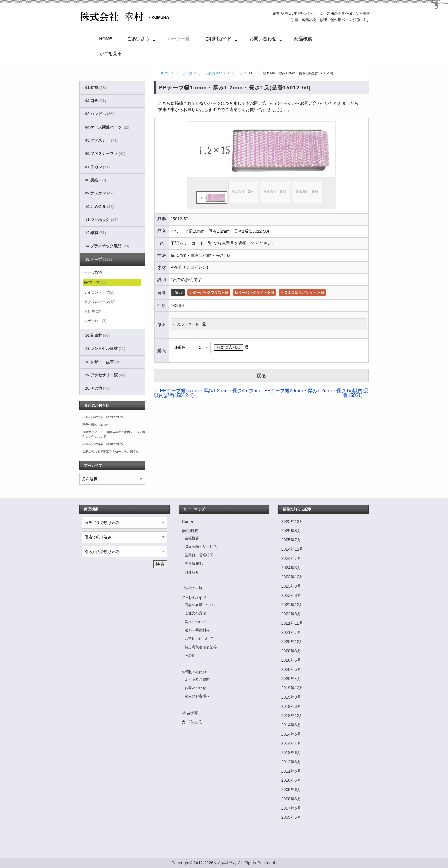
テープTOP (93, 273)
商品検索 (303, 39)
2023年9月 (291, 586)
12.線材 (96, 233)
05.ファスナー (101, 140)
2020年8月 (291, 651)
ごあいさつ (138, 39)
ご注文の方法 (195, 613)
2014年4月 (291, 743)
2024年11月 (292, 549)
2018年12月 (292, 716)
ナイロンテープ (100, 292)
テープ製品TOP (210, 73)
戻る (261, 376)
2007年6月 (291, 808)
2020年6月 (291, 660)
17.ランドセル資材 (105, 349)
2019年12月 (292, 688)
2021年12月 (292, 623)
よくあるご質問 (197, 679)
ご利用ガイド (218, 39)
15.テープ (99, 260)
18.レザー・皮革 (103, 362)
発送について (195, 622)
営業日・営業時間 (199, 555)
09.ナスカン (99, 193)
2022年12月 (292, 605)
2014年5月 (291, 734)
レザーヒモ (95, 321)
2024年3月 (291, 568)
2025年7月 (291, 540)
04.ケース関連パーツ (107, 127)
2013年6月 (291, 753)
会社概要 (190, 531)
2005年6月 (291, 817)
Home (106, 39)
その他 (190, 656)
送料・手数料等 (197, 630)
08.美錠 (96, 180)
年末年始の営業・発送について (103, 417)
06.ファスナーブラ (105, 154)
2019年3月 (291, 706)
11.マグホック (101, 220)
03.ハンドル (99, 114)
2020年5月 (291, 669)
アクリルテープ (100, 302)
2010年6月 (291, 780)
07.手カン (98, 167)
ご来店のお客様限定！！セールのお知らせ (111, 451)
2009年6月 (291, 790)
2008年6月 (291, 799)
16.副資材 (98, 336)
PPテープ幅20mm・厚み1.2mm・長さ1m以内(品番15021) (316, 393)
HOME (164, 73)
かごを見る (111, 54)
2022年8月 (291, 614)
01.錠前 (96, 88)
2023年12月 (292, 577)
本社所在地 (194, 563)
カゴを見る (192, 722)
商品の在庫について (201, 605)
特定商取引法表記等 (201, 647)
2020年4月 (291, 679)
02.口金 (96, 101)
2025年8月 (291, 531)
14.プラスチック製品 (107, 246)
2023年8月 (291, 595)
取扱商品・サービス (201, 546)
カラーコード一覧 (191, 324)
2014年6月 (291, 725)
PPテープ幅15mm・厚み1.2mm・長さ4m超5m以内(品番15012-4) (207, 393)
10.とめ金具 (99, 207)
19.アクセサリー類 (105, 375)
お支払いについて (199, 639)
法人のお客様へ (197, 696)
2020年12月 (292, 642)
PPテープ (235, 73)
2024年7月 (291, 558)
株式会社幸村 (225, 863)
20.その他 (98, 388)
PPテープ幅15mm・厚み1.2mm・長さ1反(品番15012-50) (291, 73)
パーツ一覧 (179, 39)
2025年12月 (292, 521)
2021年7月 (291, 632)
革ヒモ (93, 311)
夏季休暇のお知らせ (96, 425)
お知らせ (192, 572)
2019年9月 (291, 697)
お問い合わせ (263, 39)
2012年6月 (291, 762)
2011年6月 (291, 771)
